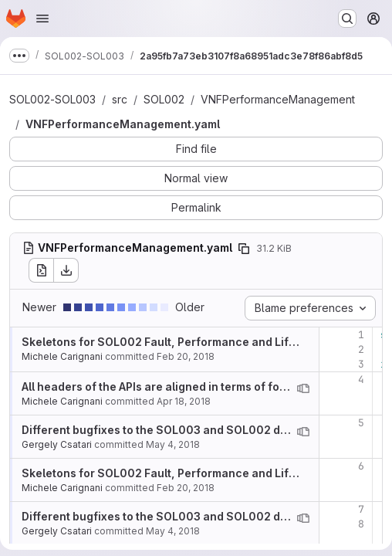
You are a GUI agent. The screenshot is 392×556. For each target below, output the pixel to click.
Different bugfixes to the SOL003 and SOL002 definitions (177, 430)
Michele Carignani (62, 356)
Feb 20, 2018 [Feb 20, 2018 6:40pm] (186, 356)
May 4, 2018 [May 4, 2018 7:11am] (173, 444)
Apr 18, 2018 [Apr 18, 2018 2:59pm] (184, 401)
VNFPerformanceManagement (278, 99)
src (120, 99)
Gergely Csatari (57, 444)
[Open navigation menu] (42, 19)
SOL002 (164, 99)
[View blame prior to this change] (303, 388)
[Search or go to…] (347, 19)
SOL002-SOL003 (52, 99)
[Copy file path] (244, 249)
